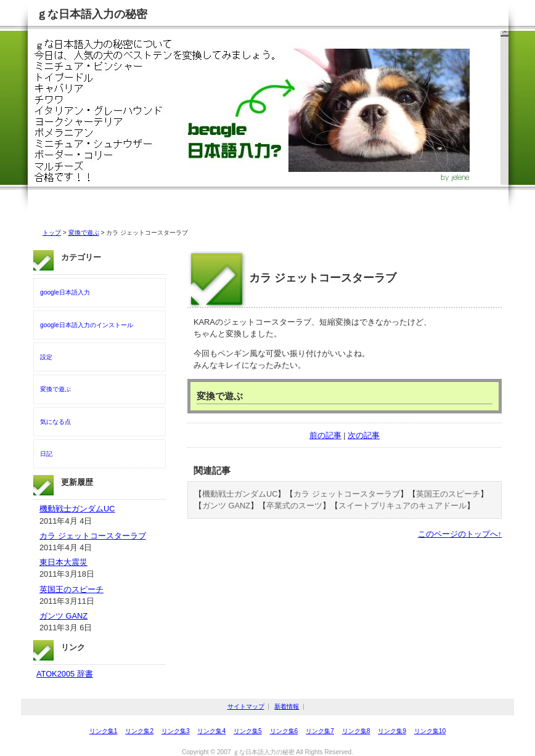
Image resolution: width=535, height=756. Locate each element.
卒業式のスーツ (294, 506)
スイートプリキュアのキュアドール (402, 506)
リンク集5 (248, 731)
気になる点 (55, 422)
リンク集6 (284, 731)
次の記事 (364, 435)
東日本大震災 (63, 562)
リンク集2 (139, 731)
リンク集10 (430, 731)
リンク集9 (392, 731)
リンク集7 (320, 731)
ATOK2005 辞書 (65, 674)
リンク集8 (356, 731)
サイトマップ (246, 706)
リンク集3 (176, 731)
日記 (46, 454)
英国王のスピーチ (448, 494)
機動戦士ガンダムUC (240, 494)
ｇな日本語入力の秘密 (92, 14)
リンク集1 (104, 731)
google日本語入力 (65, 292)
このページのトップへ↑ (460, 534)
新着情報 (287, 706)
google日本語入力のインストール (87, 325)
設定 (46, 357)
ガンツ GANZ (226, 506)
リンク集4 (211, 731)
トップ (52, 233)
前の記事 (325, 435)
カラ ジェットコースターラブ (347, 494)
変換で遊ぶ (84, 233)
